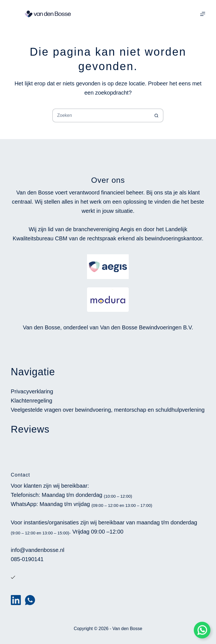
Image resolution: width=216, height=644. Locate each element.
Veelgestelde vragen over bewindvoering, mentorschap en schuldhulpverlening (108, 410)
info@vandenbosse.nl (38, 550)
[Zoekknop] (157, 115)
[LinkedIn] (16, 600)
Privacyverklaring (32, 391)
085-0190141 (27, 559)
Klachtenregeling (32, 401)
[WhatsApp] (30, 600)
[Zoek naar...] (101, 115)
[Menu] (203, 14)
